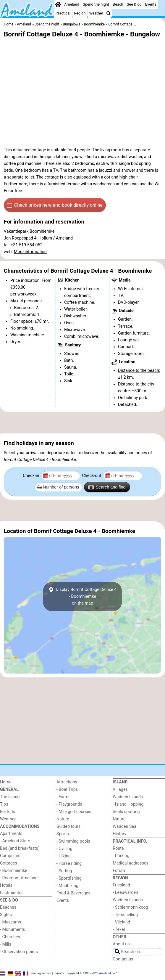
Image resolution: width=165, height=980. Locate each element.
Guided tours (69, 826)
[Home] (58, 4)
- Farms (64, 797)
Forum (119, 871)
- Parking (121, 856)
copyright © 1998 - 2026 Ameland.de (91, 973)
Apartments (11, 834)
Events (151, 4)
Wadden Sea (124, 826)
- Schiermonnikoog (130, 907)
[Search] (109, 13)
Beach (118, 4)
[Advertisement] (82, 423)
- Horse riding (69, 863)
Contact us (123, 959)
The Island (10, 797)
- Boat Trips (67, 789)
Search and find (107, 487)
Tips (4, 804)
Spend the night (96, 4)
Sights (6, 915)
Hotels (6, 885)
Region (80, 13)
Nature (63, 819)
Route (118, 848)
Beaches (8, 907)
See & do (134, 4)
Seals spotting (126, 812)
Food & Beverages (73, 893)
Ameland (72, 4)
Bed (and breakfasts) (20, 848)
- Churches (10, 937)
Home (6, 782)
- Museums (10, 922)
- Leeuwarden (125, 893)
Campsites (10, 856)
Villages (120, 789)
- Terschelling (125, 915)
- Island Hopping (128, 804)
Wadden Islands (128, 797)
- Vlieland (121, 922)
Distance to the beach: (139, 371)
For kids (8, 812)
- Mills (6, 944)
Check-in (31, 476)
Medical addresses (131, 863)
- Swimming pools (73, 841)
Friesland (121, 885)
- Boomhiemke (14, 871)
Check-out (92, 476)
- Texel (119, 930)
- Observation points (19, 952)
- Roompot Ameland (19, 878)
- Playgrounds (69, 804)
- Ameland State (15, 841)
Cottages (9, 863)
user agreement (41, 973)
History (119, 834)
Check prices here (55, 205)
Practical (63, 13)
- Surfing (64, 871)
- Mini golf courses (74, 812)
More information (30, 252)
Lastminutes (12, 893)
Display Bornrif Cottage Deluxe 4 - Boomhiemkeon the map (83, 596)
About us (121, 944)
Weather (96, 13)
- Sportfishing (69, 878)
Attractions (67, 782)
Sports (63, 834)
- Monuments (13, 930)
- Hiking (64, 856)
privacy (59, 973)
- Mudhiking (67, 886)
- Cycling (64, 849)
